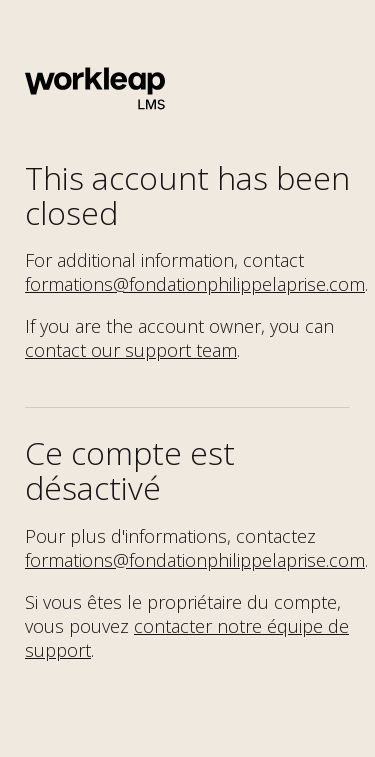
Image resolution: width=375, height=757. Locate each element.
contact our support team (131, 350)
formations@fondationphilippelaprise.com (195, 284)
